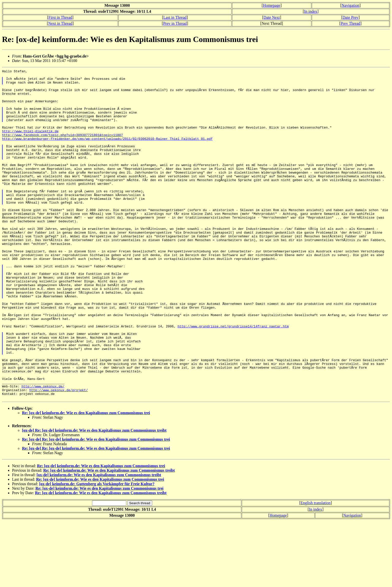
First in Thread (60, 17)
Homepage (272, 5)
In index (311, 11)
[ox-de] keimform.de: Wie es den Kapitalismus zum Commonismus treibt (99, 541)
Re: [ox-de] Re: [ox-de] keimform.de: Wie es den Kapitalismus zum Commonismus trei (96, 505)
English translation (315, 569)
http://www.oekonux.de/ (43, 450)
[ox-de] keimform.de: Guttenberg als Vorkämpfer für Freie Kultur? (97, 550)
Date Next (272, 17)
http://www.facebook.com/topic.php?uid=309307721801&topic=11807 (62, 148)
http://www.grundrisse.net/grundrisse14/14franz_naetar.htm (233, 378)
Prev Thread (350, 23)
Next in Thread (60, 23)
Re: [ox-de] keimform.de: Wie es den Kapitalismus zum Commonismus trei (86, 479)
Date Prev (350, 17)
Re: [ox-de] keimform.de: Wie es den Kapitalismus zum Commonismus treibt (109, 536)
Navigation (350, 5)
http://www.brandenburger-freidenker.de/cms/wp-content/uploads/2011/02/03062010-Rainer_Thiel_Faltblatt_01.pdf (107, 153)
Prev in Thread (175, 23)
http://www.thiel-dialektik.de (30, 144)
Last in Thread (175, 17)
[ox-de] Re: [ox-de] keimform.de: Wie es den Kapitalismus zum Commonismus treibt (94, 496)
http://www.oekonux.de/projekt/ (58, 454)
